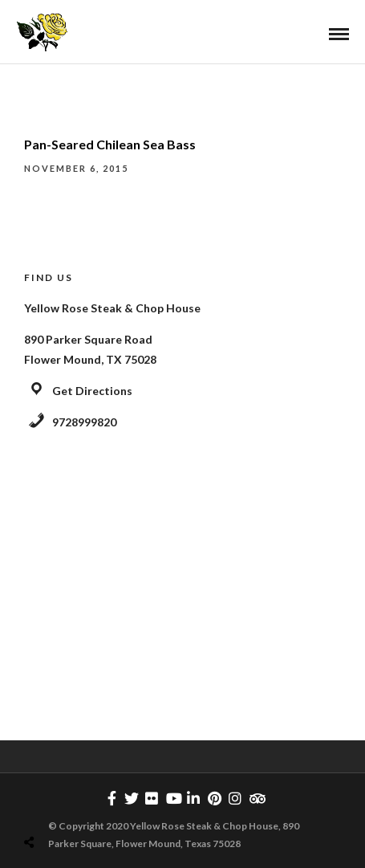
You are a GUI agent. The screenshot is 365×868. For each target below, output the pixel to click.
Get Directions (92, 391)
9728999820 (84, 422)
